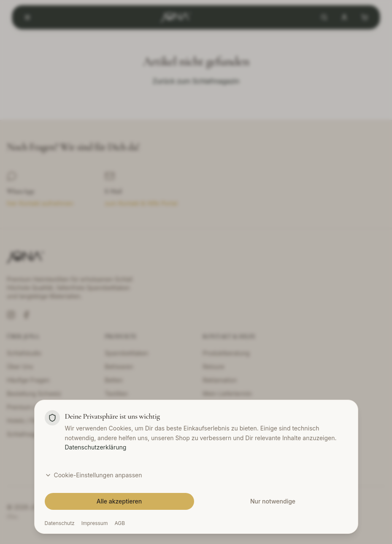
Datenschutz (60, 523)
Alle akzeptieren (119, 501)
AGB (120, 523)
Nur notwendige (273, 501)
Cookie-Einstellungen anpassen (93, 475)
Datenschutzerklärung (96, 447)
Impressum (95, 523)
